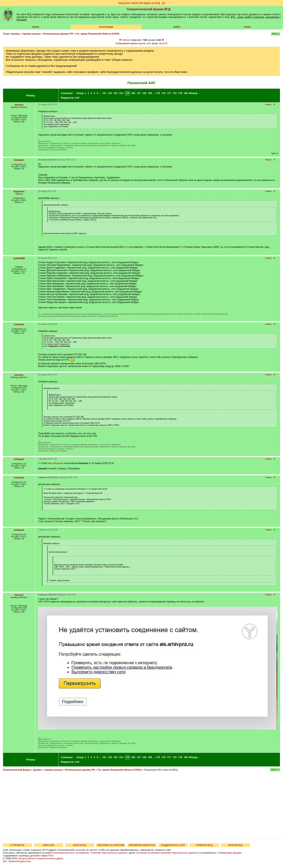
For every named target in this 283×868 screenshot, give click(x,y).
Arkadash (19, 160)
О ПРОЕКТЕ (17, 845)
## (274, 105)
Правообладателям (19, 861)
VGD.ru (35, 27)
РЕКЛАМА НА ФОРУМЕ (111, 845)
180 (186, 93)
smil (77, 98)
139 (150, 93)
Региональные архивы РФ (58, 34)
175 (158, 93)
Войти (177, 27)
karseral (19, 105)
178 (175, 93)
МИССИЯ (49, 845)
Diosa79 (163, 43)
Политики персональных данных (109, 853)
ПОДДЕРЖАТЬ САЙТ (173, 845)
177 (169, 93)
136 (133, 93)
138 (144, 93)
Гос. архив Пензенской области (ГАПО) (97, 34)
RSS (51, 856)
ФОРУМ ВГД (235, 845)
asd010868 (19, 258)
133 (115, 93)
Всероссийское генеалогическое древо (41, 858)
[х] (164, 3)
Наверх (268, 105)
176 (164, 93)
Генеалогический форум (17, 770)
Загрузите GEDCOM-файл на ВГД (139, 3)
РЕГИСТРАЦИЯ (106, 27)
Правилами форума (230, 853)
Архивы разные (32, 34)
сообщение (57, 463)
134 (121, 93)
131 (104, 93)
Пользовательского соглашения (71, 853)
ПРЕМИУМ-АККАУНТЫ (142, 845)
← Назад (79, 93)
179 (180, 93)
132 (110, 93)
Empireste (19, 192)
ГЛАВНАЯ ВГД (204, 845)
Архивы (16, 34)
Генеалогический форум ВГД (149, 9)
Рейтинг (126, 40)
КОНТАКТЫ (80, 845)
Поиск (248, 27)
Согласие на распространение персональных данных (167, 853)
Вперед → (32, 95)
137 (139, 93)
